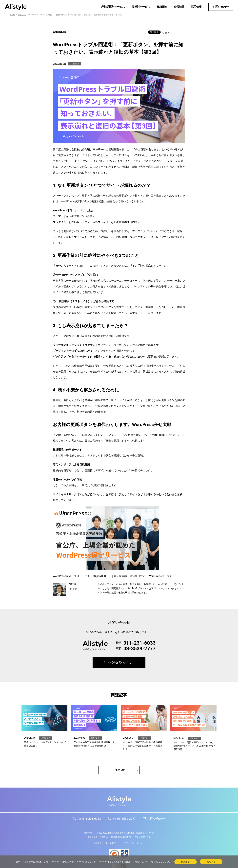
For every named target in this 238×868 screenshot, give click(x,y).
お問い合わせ (221, 7)
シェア (166, 33)
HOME (12, 15)
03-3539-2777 (139, 648)
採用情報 (196, 7)
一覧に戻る (119, 770)
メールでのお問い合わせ (117, 662)
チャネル (22, 15)
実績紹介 (162, 7)
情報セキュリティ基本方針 (106, 843)
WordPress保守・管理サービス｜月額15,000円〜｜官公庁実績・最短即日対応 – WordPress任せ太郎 (113, 576)
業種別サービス (141, 7)
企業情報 (179, 7)
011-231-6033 (139, 643)
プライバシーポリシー (135, 843)
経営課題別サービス (113, 7)
